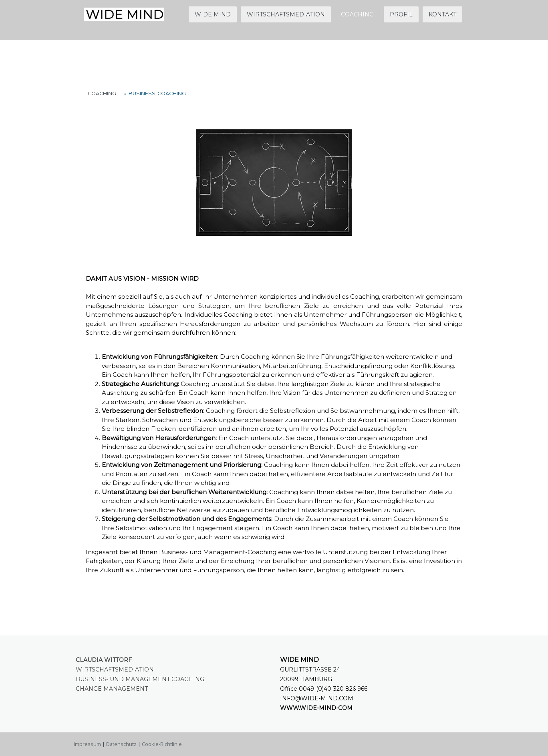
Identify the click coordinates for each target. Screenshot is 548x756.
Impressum (87, 744)
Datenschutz (121, 744)
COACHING (357, 14)
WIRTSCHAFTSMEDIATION (286, 14)
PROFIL (401, 14)
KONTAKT (442, 14)
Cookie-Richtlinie (162, 744)
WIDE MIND (213, 14)
